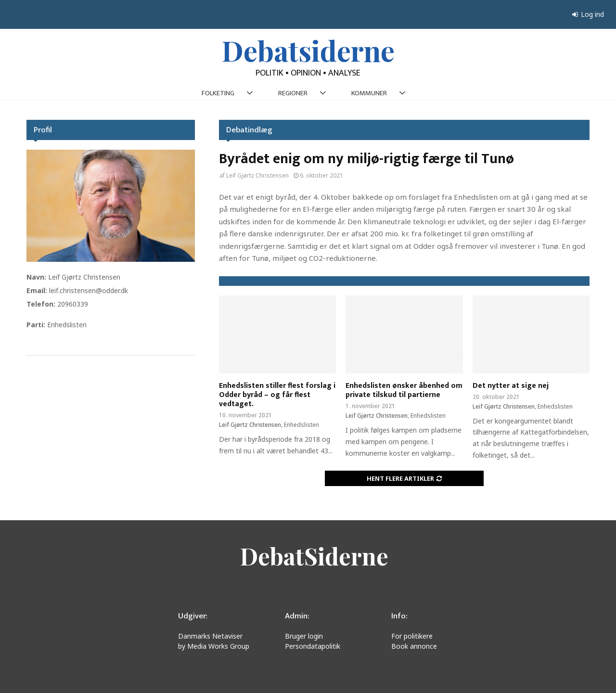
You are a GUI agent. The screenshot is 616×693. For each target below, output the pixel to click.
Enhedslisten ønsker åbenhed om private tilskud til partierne (404, 390)
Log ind (588, 14)
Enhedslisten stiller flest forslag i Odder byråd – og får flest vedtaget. (277, 395)
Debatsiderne (308, 50)
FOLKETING (218, 93)
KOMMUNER (369, 93)
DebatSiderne (314, 556)
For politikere (412, 636)
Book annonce (414, 646)
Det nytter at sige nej (511, 386)
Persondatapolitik (313, 646)
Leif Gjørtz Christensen (257, 175)
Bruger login (304, 636)
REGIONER (293, 93)
